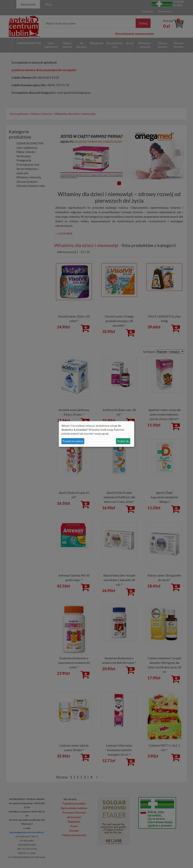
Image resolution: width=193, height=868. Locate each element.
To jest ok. (123, 441)
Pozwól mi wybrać (73, 441)
